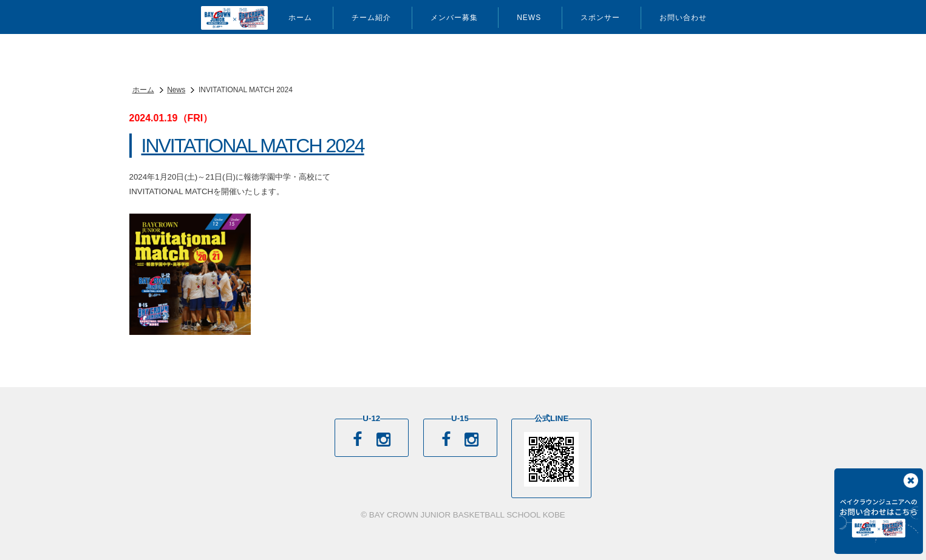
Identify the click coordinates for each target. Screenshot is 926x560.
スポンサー (600, 18)
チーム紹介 (371, 18)
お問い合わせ (683, 18)
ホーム (300, 18)
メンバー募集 (454, 18)
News (529, 18)
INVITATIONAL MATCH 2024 (253, 146)
